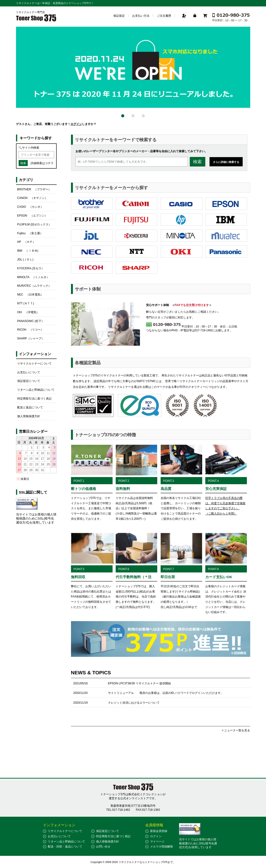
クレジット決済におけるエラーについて (134, 703)
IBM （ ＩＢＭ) (28, 251)
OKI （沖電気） (28, 312)
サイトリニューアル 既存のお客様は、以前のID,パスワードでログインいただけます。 (166, 693)
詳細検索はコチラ (42, 163)
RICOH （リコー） (30, 330)
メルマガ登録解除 (162, 847)
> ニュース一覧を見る (236, 730)
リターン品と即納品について (36, 390)
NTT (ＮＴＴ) (26, 303)
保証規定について (29, 381)
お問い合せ (103, 847)
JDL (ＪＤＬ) (25, 260)
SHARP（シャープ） (31, 338)
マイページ (157, 842)
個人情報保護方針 (29, 416)
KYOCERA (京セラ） (31, 268)
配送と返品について (30, 407)
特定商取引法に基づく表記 (34, 399)
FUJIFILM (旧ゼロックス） (34, 224)
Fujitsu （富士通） (30, 233)
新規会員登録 (159, 831)
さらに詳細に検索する (226, 162)
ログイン (76, 124)
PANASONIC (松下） (31, 321)
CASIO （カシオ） (30, 207)
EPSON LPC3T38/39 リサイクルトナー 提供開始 (139, 683)
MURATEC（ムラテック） (34, 286)
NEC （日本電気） (30, 295)
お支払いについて (29, 372)
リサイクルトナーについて (34, 364)
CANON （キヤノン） (32, 198)
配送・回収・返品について (65, 847)
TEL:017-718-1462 (118, 810)
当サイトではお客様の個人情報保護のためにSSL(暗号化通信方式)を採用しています (36, 518)
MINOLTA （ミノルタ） (33, 277)
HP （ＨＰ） (26, 242)
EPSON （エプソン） (32, 216)
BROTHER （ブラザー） (34, 189)
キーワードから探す (36, 138)
